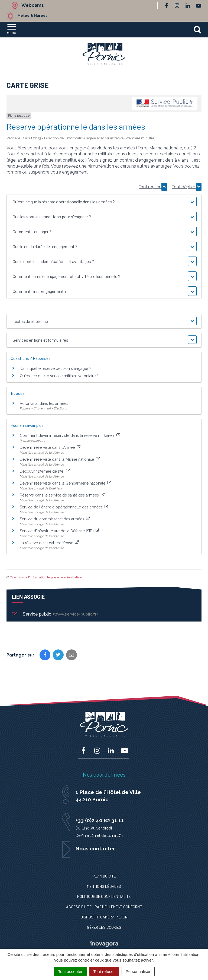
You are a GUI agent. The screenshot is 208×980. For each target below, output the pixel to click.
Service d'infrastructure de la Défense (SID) (60, 531)
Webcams (33, 5)
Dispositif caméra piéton (104, 917)
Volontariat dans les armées (44, 403)
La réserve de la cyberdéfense (49, 543)
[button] (104, 202)
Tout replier (153, 187)
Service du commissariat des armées (55, 519)
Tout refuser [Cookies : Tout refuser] (104, 971)
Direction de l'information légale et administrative (46, 577)
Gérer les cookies (104, 927)
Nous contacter (95, 848)
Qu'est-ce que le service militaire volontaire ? (59, 376)
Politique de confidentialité (104, 896)
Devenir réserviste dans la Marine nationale (60, 459)
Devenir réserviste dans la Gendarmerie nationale (65, 483)
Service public (54, 614)
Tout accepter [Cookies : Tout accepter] (70, 971)
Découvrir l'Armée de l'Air (45, 471)
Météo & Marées (32, 16)
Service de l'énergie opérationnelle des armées (64, 507)
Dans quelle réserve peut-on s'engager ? (56, 369)
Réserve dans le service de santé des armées (62, 495)
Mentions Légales (104, 886)
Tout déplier (187, 187)
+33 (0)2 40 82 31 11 (100, 820)
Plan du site (104, 876)
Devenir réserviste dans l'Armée (50, 447)
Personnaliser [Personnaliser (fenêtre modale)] (138, 971)
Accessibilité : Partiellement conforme (104, 907)
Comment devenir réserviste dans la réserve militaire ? (70, 435)
